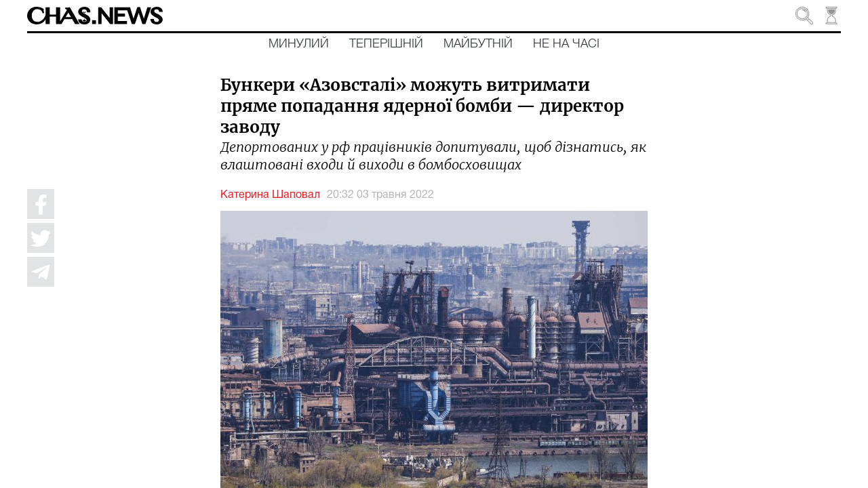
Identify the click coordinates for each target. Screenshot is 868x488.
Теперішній (386, 44)
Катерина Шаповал (270, 195)
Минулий (299, 44)
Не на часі (566, 44)
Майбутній (478, 44)
